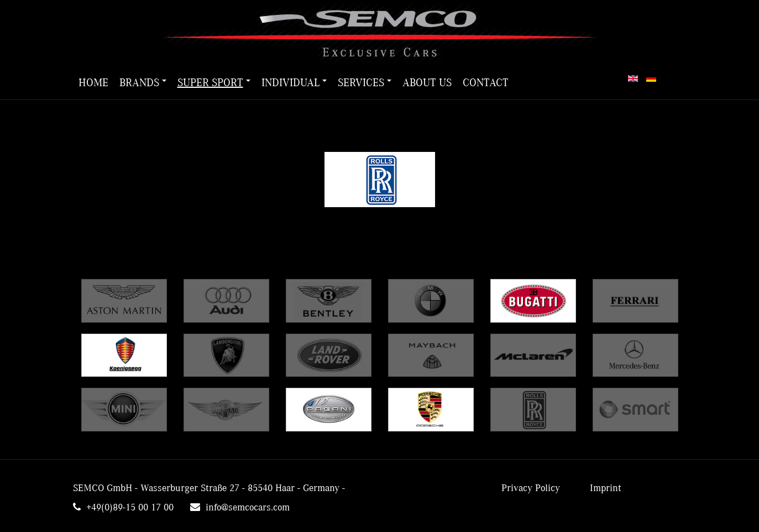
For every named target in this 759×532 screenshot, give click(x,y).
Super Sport (214, 83)
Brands (143, 83)
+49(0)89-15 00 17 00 (130, 508)
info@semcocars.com (248, 508)
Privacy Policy (531, 488)
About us (427, 83)
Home (93, 83)
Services (365, 83)
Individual (294, 83)
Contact (486, 83)
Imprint (606, 488)
